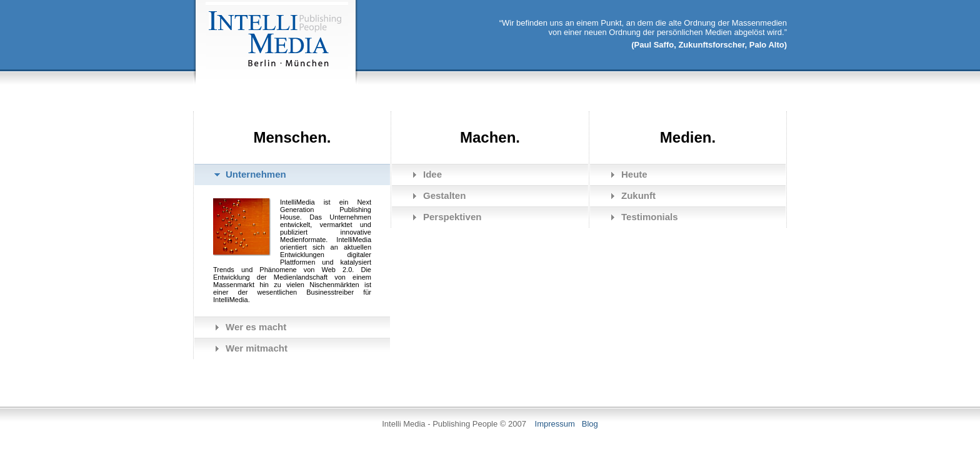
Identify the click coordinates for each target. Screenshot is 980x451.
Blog (590, 424)
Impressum (555, 424)
